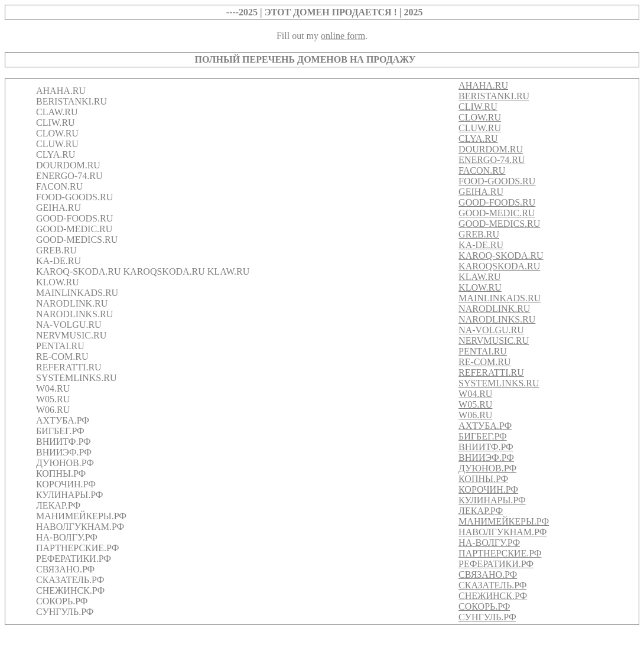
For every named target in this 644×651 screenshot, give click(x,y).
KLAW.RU (479, 277)
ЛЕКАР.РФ (481, 511)
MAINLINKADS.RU (500, 298)
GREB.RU (479, 234)
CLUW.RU (480, 128)
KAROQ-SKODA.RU (501, 255)
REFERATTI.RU (491, 372)
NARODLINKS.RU (497, 319)
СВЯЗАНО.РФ (488, 574)
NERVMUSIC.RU (494, 341)
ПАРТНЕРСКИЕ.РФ (500, 553)
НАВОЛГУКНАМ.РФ (502, 532)
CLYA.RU (478, 139)
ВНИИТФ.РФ (486, 447)
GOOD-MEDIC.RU (497, 213)
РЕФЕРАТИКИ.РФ (496, 564)
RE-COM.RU (484, 362)
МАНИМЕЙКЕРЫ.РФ (504, 521)
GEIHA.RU (481, 192)
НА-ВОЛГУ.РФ (489, 543)
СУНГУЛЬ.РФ (487, 617)
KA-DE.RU (481, 245)
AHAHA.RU (483, 85)
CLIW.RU (478, 107)
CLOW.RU (480, 117)
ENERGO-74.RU (492, 160)
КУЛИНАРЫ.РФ (492, 500)
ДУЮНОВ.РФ (487, 468)
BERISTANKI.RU (494, 96)
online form (343, 36)
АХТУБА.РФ (485, 426)
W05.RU (475, 404)
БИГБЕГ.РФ (483, 436)
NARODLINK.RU (494, 309)
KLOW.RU (480, 287)
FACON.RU (482, 170)
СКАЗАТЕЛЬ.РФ (492, 585)
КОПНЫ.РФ (483, 479)
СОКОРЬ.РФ (484, 606)
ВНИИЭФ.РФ (486, 458)
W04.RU (475, 394)
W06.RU (475, 415)
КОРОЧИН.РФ (488, 489)
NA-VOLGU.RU (491, 330)
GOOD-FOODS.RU (497, 202)
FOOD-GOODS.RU (497, 181)
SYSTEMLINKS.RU (499, 383)
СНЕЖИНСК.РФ (493, 596)
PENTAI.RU (483, 351)
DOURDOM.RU (491, 149)
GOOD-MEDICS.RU (499, 224)
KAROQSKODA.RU (499, 266)
